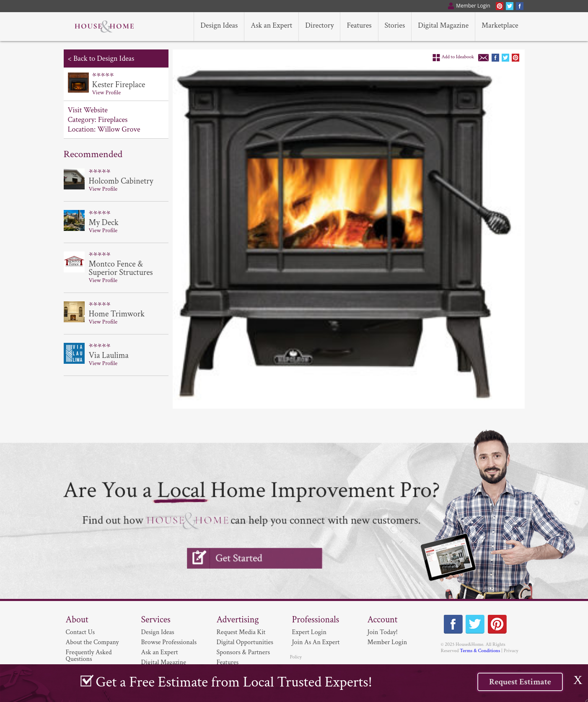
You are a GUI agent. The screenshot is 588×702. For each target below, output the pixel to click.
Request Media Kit (241, 632)
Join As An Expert (316, 642)
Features (228, 662)
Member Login (387, 642)
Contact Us (80, 632)
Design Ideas (158, 632)
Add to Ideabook (458, 57)
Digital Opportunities (245, 642)
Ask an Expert (160, 652)
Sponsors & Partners (243, 652)
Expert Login (309, 632)
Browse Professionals (169, 642)
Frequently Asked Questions (89, 656)
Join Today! (383, 632)
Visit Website (88, 110)
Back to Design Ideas (104, 58)
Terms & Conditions (480, 651)
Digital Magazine (164, 662)
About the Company (92, 642)
